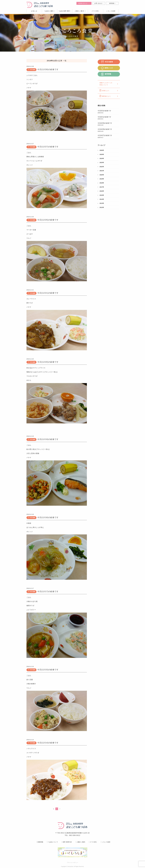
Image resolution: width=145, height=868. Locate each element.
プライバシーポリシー (72, 863)
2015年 (101, 195)
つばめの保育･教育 (65, 11)
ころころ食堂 (106, 842)
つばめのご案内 (49, 11)
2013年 (101, 203)
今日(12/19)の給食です (48, 439)
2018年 (101, 183)
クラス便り (93, 842)
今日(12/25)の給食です (48, 220)
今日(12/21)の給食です (48, 293)
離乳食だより (109, 96)
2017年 (101, 187)
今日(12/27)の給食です (48, 147)
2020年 (101, 175)
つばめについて (52, 842)
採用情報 (112, 3)
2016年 (101, 191)
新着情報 (40, 842)
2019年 (101, 179)
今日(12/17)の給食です (48, 591)
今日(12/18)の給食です (48, 517)
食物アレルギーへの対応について (109, 84)
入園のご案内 (80, 11)
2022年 (101, 167)
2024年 (101, 158)
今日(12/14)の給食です (48, 743)
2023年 (101, 163)
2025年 (101, 154)
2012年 (101, 207)
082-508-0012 (75, 835)
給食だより (109, 90)
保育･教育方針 (67, 842)
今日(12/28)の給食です (48, 69)
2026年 (101, 150)
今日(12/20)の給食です (48, 362)
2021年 (101, 171)
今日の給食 (31, 70)
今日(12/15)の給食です (48, 670)
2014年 (101, 199)
